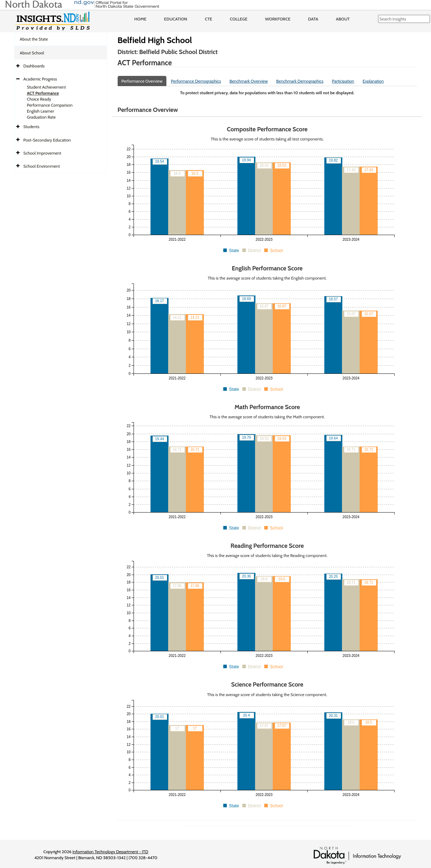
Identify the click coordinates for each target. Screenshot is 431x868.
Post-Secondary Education (47, 140)
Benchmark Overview (248, 81)
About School (32, 53)
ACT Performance (43, 93)
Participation (343, 81)
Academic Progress (40, 79)
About (343, 19)
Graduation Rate (41, 117)
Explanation (373, 81)
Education (176, 19)
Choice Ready (39, 99)
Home (140, 19)
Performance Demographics (196, 81)
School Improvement (42, 153)
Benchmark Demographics (300, 81)
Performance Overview (142, 81)
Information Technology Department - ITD (110, 852)
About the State (34, 39)
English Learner (40, 111)
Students (31, 127)
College (238, 19)
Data (313, 19)
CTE (209, 19)
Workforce (278, 19)
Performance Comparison (50, 105)
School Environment (42, 166)
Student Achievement (46, 87)
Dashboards (34, 66)
